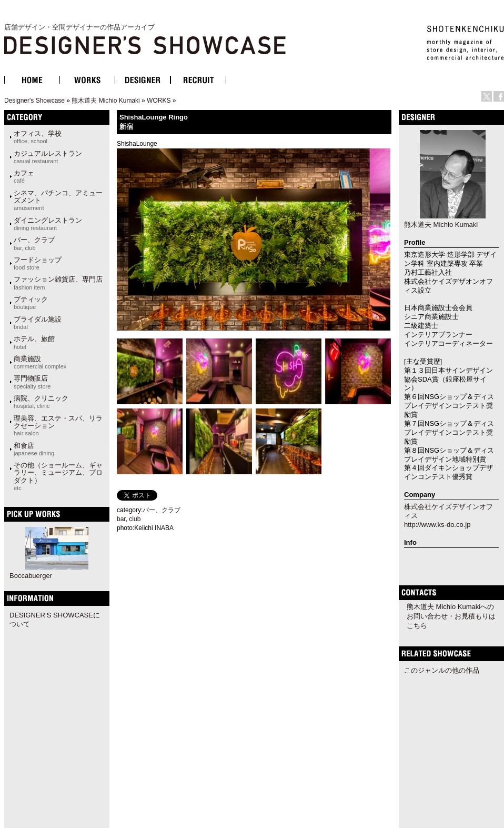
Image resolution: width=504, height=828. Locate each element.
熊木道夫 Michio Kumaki (105, 101)
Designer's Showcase (34, 101)
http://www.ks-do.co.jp (437, 525)
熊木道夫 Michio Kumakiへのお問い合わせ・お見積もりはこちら (451, 616)
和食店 (34, 449)
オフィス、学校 (38, 137)
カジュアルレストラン (48, 157)
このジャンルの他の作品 (442, 670)
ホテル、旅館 (34, 342)
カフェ (24, 176)
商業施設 (40, 362)
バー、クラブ (34, 243)
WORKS (159, 101)
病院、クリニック (41, 402)
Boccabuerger (31, 576)
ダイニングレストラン (48, 224)
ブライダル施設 (38, 323)
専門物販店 (32, 382)
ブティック (31, 303)
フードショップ (38, 263)
